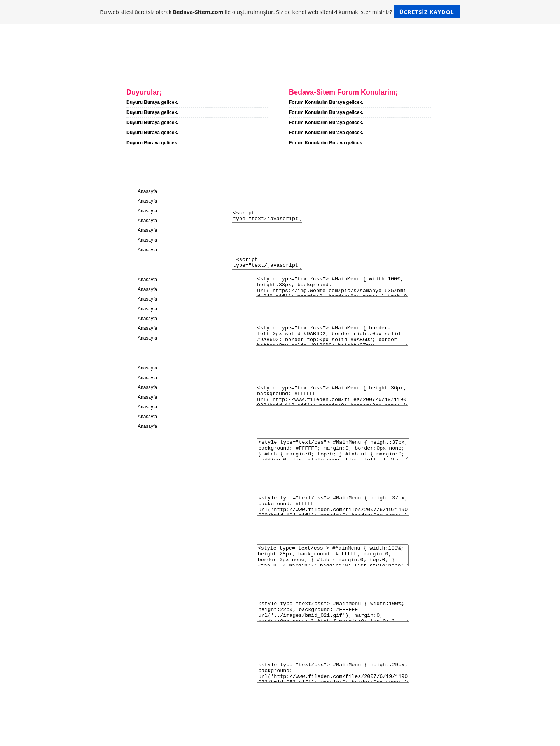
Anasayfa (129, 69)
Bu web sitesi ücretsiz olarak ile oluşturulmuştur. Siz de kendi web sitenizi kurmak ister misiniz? (280, 12)
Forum (260, 69)
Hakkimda (176, 69)
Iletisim (220, 69)
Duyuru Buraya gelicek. (152, 102)
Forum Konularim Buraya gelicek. (326, 102)
